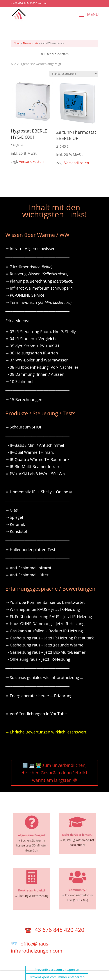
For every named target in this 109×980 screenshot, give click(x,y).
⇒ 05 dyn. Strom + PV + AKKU (32, 346)
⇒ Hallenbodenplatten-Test (30, 550)
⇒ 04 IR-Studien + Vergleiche (31, 339)
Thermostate (31, 43)
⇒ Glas (12, 510)
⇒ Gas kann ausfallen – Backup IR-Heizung (44, 631)
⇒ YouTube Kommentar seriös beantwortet (45, 602)
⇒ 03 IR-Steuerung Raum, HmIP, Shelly (41, 332)
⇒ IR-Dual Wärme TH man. (30, 452)
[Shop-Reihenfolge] (74, 74)
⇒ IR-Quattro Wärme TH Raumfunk (38, 459)
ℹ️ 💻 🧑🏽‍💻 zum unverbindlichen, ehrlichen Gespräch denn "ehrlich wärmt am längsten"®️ (54, 773)
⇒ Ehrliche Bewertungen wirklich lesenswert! (46, 732)
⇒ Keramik (15, 524)
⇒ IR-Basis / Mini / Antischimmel (35, 445)
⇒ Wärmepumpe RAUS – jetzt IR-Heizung (43, 609)
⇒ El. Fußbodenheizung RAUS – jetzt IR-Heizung (49, 617)
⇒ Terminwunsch (38, 302)
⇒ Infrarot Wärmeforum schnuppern (39, 288)
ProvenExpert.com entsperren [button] (57, 970)
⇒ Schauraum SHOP (24, 427)
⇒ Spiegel (14, 517)
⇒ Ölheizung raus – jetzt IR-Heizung (38, 659)
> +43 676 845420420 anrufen (29, 3)
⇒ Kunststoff (17, 531)
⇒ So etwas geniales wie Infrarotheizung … (44, 677)
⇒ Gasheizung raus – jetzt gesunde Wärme (44, 645)
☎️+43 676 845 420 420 (54, 930)
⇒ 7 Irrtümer (29, 267)
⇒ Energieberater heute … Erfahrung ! (40, 696)
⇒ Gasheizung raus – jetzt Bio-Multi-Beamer (46, 652)
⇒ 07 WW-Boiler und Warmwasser (37, 360)
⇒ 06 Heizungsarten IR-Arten (32, 353)
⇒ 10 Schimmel (20, 381)
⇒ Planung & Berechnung (39, 281)
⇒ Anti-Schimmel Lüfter (27, 575)
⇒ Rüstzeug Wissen (37, 274)
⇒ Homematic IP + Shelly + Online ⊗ (39, 492)
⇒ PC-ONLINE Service (25, 295)
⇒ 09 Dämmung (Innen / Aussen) (35, 374)
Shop (17, 43)
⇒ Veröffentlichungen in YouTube (36, 714)
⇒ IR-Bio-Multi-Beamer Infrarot (34, 466)
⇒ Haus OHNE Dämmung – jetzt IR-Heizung (45, 624)
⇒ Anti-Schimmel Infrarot (29, 568)
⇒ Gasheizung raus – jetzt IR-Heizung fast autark (50, 638)
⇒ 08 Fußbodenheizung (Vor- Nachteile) (42, 367)
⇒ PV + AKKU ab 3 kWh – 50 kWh (35, 474)
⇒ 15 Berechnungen (24, 399)
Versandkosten (31, 162)
